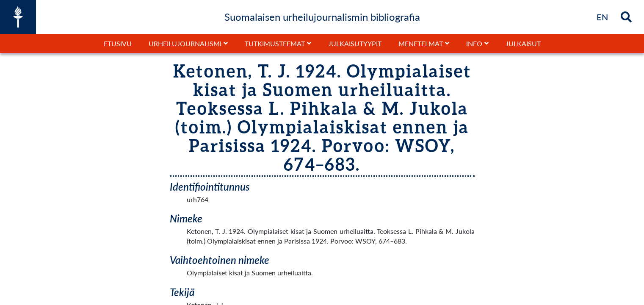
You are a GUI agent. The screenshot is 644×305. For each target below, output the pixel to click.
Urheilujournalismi (185, 43)
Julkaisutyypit (355, 43)
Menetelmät (421, 43)
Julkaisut (523, 43)
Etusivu (118, 43)
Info (474, 43)
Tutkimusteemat (275, 43)
